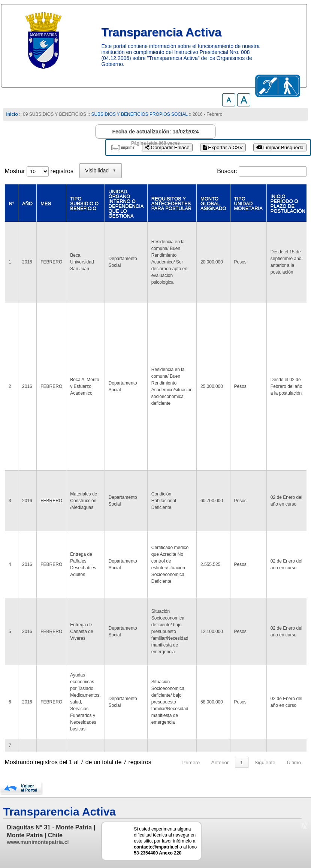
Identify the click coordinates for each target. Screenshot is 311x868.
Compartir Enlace (167, 147)
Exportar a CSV (223, 147)
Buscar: (227, 171)
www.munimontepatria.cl (38, 842)
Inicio (12, 114)
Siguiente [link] (265, 762)
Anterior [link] (220, 762)
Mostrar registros (39, 171)
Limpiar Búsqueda (280, 147)
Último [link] (294, 762)
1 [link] (241, 762)
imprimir (128, 147)
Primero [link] (191, 762)
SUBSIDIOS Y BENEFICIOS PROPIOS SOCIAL (139, 114)
